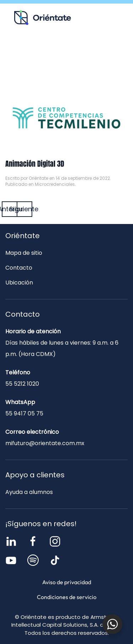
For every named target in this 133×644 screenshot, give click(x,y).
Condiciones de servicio (67, 597)
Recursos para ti (39, 48)
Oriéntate (38, 178)
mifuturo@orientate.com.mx (45, 443)
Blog (94, 48)
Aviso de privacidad (67, 582)
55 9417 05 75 (24, 413)
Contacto (66, 63)
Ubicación (19, 283)
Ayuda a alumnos (29, 492)
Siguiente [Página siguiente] (24, 209)
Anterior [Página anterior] (10, 209)
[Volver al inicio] (43, 18)
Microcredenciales (55, 184)
